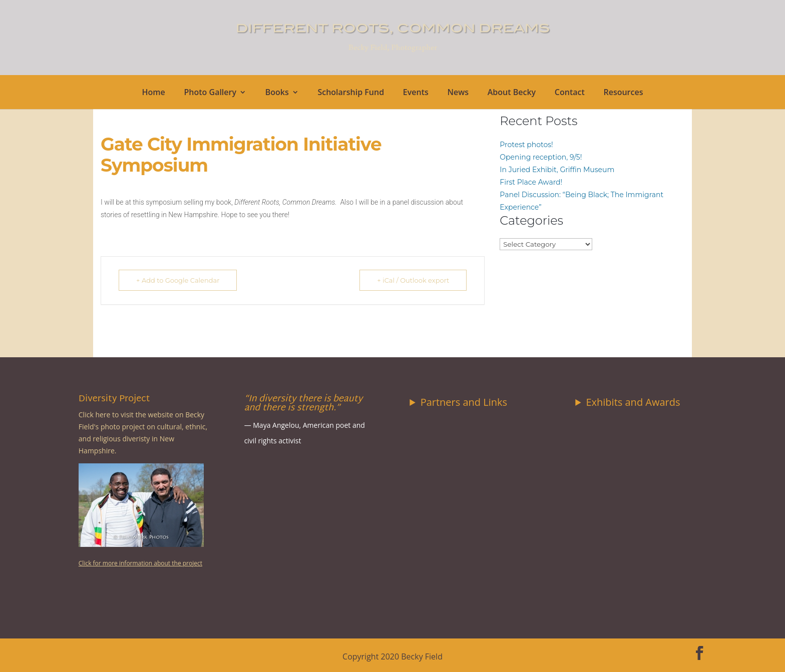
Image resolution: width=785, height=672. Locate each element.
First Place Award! (531, 182)
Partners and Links (464, 402)
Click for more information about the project (140, 563)
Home (154, 93)
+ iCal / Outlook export (413, 280)
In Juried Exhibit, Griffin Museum (557, 170)
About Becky (512, 93)
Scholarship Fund (351, 93)
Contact (570, 93)
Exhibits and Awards (633, 402)
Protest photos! (526, 145)
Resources (623, 93)
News (458, 93)
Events (416, 93)
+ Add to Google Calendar (178, 280)
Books (277, 93)
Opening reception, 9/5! (541, 157)
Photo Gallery (211, 93)
